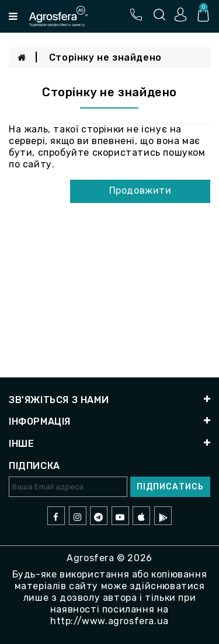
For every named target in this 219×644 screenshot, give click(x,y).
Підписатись (170, 487)
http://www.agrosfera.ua (109, 621)
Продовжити (140, 190)
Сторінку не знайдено (105, 57)
